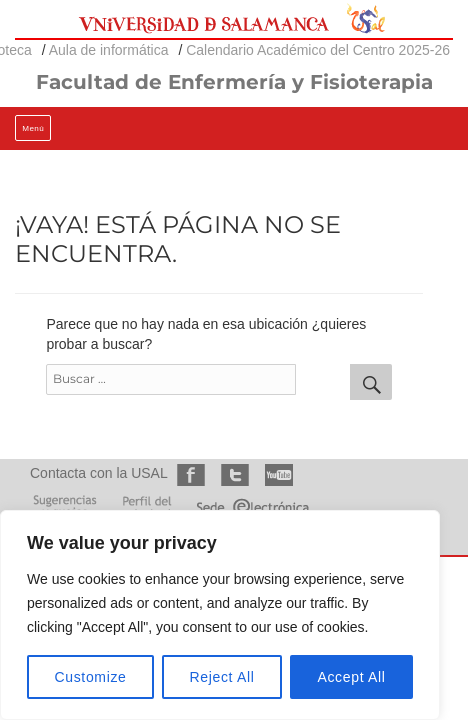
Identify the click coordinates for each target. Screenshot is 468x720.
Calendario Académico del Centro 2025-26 (318, 50)
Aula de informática (109, 50)
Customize (91, 677)
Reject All (222, 677)
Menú (33, 128)
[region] (220, 615)
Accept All (351, 677)
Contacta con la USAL (98, 473)
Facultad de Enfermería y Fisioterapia (234, 82)
